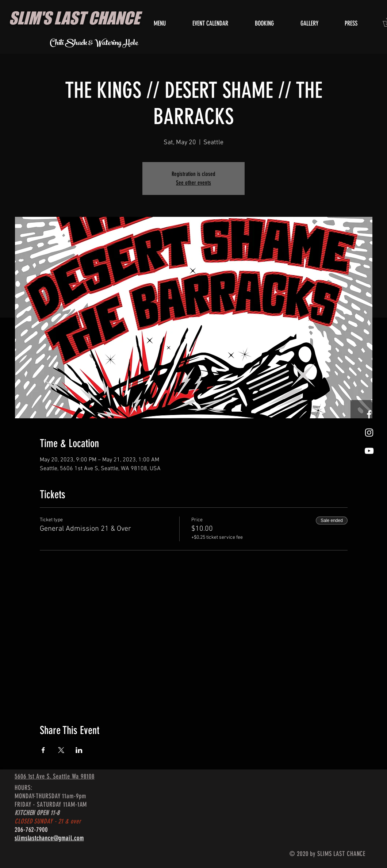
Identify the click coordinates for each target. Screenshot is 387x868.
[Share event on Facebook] (43, 750)
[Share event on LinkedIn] (79, 750)
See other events (193, 183)
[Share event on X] (61, 750)
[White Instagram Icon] (369, 433)
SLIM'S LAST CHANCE (74, 18)
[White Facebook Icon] (369, 414)
